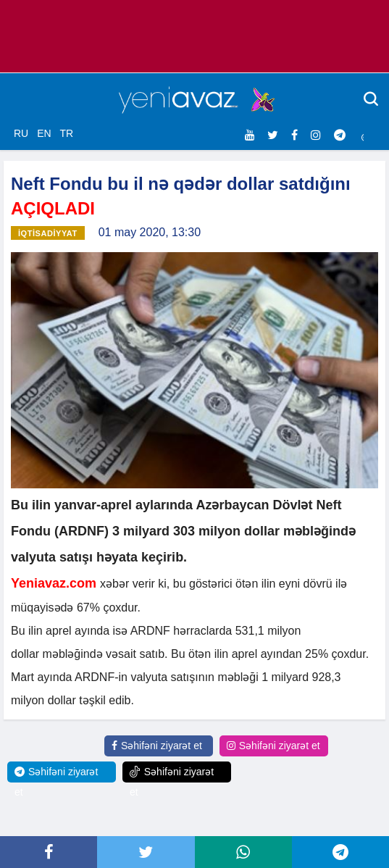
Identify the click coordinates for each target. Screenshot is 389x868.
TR (66, 133)
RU (21, 133)
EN (44, 133)
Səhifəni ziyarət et (157, 746)
